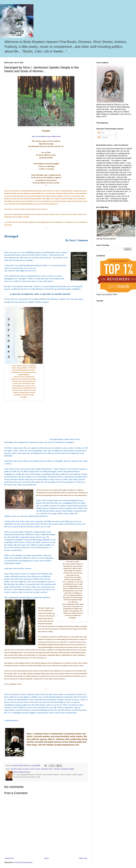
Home (46, 858)
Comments (103, 137)
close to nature (35, 769)
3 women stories (16, 769)
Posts (101, 133)
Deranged (44, 769)
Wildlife (71, 769)
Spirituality (65, 769)
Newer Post (9, 858)
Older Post (83, 858)
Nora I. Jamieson (55, 769)
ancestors (26, 769)
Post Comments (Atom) (23, 862)
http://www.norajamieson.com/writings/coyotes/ (46, 136)
